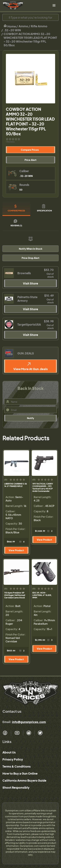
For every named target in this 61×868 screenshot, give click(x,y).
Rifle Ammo (39, 26)
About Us (9, 752)
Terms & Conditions (17, 766)
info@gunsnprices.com (29, 722)
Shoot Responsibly (16, 787)
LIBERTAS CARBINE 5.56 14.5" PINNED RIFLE (16, 485)
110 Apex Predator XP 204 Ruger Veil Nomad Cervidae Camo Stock (15, 595)
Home (10, 26)
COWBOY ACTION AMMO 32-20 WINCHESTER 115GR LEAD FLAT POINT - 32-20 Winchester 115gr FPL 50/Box (30, 39)
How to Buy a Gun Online (20, 773)
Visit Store (30, 283)
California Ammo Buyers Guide (24, 780)
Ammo (23, 26)
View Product (16, 550)
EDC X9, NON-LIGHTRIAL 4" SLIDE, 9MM (42, 595)
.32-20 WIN (12, 30)
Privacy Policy (13, 759)
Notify (30, 418)
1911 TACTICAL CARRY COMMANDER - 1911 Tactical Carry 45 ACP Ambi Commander (43, 487)
